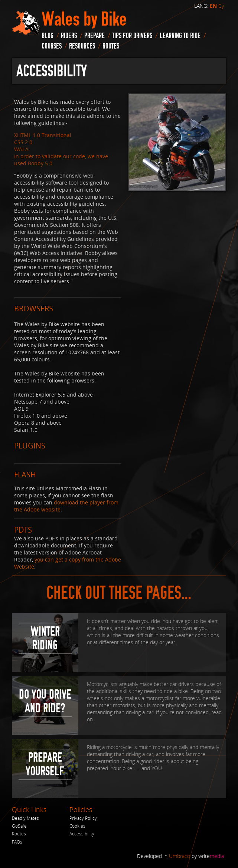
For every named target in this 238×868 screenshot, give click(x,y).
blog (48, 36)
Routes (19, 834)
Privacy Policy (83, 818)
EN (213, 6)
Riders (69, 36)
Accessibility (82, 834)
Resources (82, 46)
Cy (221, 6)
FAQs (17, 842)
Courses (52, 46)
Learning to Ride (180, 36)
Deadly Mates (25, 818)
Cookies (77, 826)
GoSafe (19, 826)
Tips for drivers (132, 36)
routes (111, 46)
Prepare (94, 36)
